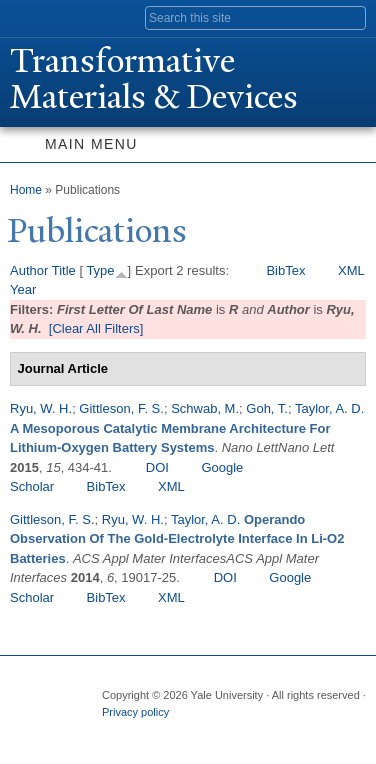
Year (23, 289)
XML (351, 270)
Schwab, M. (205, 408)
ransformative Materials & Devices (154, 79)
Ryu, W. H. (41, 408)
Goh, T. (267, 408)
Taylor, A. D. (329, 408)
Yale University (33, 17)
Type (100, 270)
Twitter (154, 732)
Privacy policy (135, 712)
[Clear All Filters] (96, 328)
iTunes (232, 732)
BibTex (285, 270)
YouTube (271, 732)
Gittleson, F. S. (121, 408)
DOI (157, 467)
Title (64, 270)
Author (29, 270)
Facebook (115, 732)
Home (26, 190)
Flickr (193, 732)
